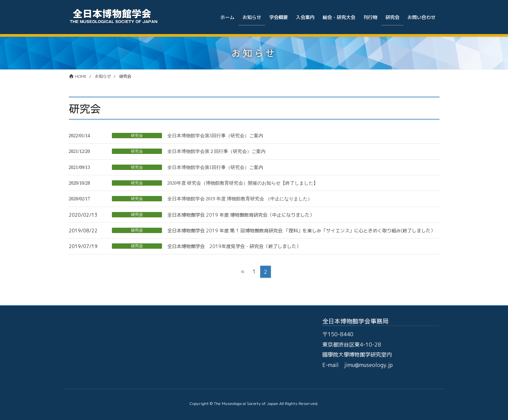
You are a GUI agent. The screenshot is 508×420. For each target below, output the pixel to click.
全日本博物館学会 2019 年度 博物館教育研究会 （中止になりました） (240, 199)
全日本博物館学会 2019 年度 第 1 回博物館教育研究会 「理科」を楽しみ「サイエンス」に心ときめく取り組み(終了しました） (301, 231)
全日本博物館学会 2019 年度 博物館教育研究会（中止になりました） (241, 215)
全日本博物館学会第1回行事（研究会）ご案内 (215, 167)
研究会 (137, 136)
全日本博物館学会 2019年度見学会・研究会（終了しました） (234, 246)
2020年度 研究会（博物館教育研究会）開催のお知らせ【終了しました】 (243, 183)
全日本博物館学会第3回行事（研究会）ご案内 (215, 136)
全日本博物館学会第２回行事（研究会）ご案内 (216, 151)
